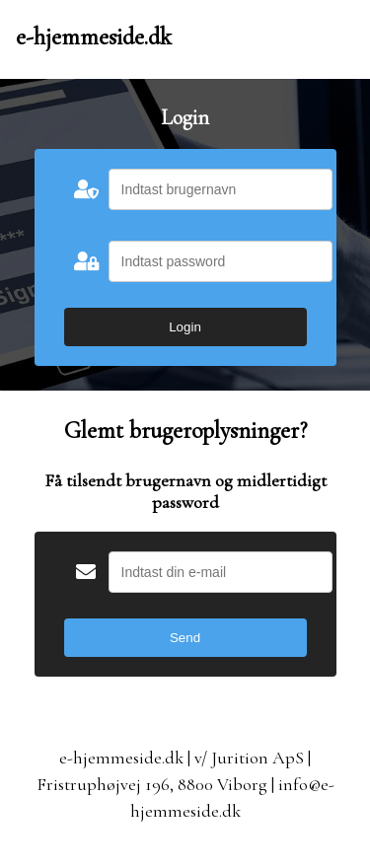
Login (185, 327)
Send (185, 638)
